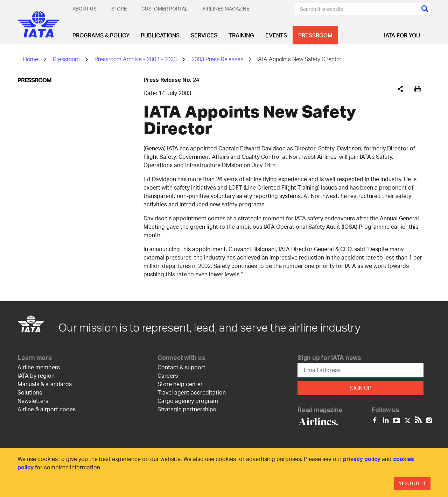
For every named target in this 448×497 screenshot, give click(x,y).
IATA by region (36, 375)
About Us (85, 9)
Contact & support (181, 367)
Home (31, 59)
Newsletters (33, 401)
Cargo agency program (188, 401)
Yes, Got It (412, 483)
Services (204, 35)
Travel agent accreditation (192, 392)
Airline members (39, 367)
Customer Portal (164, 9)
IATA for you (402, 35)
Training (241, 35)
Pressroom (315, 35)
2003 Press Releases (217, 59)
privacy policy (362, 459)
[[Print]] (418, 89)
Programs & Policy (101, 35)
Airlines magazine (226, 9)
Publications (160, 35)
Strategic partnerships (187, 409)
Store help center (180, 384)
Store (119, 9)
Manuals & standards (45, 384)
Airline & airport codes (47, 409)
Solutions (30, 392)
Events (276, 35)
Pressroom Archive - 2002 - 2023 (136, 59)
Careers (168, 375)
